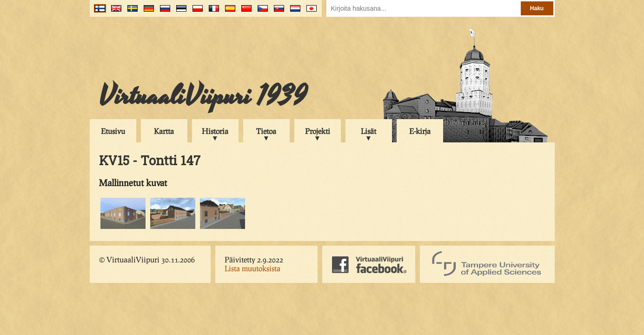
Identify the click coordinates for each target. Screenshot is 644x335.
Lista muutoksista (252, 268)
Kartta (164, 131)
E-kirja (420, 131)
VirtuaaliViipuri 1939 (203, 96)
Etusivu (113, 131)
